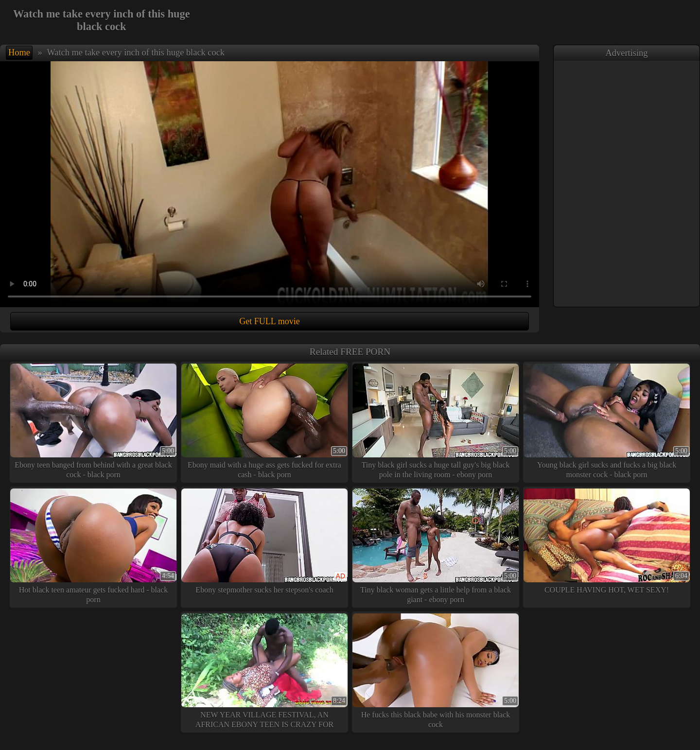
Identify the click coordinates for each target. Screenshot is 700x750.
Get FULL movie (269, 321)
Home (19, 52)
